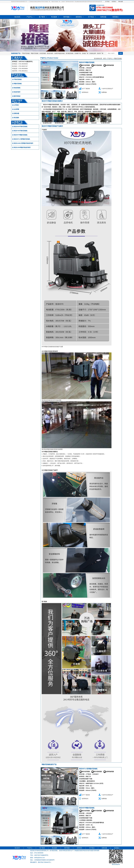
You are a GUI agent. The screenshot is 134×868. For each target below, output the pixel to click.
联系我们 (114, 2)
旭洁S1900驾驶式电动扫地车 (22, 147)
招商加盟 (103, 17)
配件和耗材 (17, 96)
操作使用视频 (84, 65)
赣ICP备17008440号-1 (45, 862)
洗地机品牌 (93, 53)
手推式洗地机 (26, 53)
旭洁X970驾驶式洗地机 (21, 135)
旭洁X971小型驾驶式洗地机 (22, 139)
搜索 (121, 53)
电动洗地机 (17, 88)
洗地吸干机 (78, 53)
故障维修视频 (109, 65)
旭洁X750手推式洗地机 (21, 131)
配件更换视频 (96, 65)
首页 (105, 58)
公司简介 (16, 105)
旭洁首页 (17, 17)
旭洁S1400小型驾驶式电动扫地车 (24, 143)
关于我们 (107, 2)
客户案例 (42, 17)
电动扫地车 (50, 53)
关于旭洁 (91, 17)
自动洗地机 (43, 53)
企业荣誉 (16, 109)
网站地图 (121, 2)
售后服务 (54, 17)
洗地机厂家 (85, 53)
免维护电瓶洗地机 (60, 53)
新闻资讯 (79, 17)
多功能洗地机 (70, 53)
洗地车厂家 (100, 53)
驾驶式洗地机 (35, 53)
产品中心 (30, 17)
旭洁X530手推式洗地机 (21, 126)
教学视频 (66, 17)
